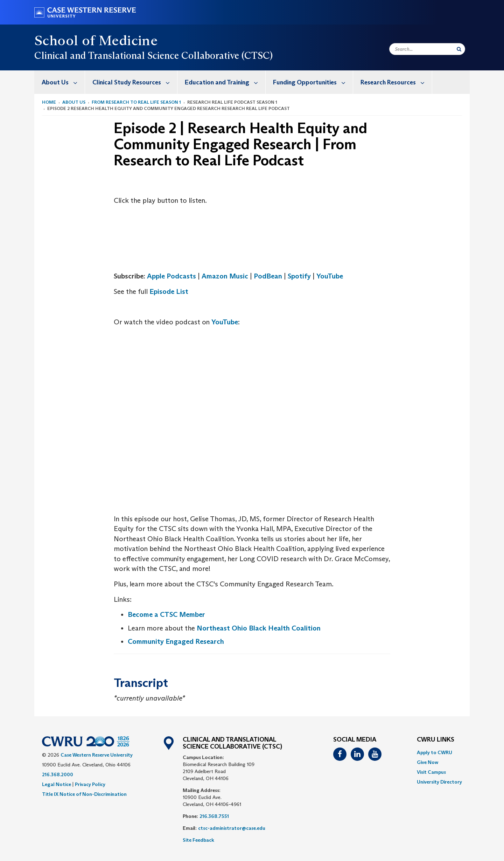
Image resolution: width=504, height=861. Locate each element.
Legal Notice (57, 784)
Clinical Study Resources (135, 82)
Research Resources (396, 82)
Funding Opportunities (313, 82)
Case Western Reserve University (97, 755)
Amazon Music (225, 276)
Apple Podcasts (171, 276)
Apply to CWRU (435, 752)
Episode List (169, 291)
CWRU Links (436, 740)
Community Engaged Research (176, 641)
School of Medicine (96, 40)
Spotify (299, 276)
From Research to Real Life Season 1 (136, 102)
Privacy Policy (90, 784)
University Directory (439, 782)
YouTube (330, 276)
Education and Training (225, 82)
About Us (63, 82)
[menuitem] (60, 82)
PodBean (268, 276)
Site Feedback (198, 840)
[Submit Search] (459, 49)
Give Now (428, 762)
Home (49, 102)
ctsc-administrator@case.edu (232, 828)
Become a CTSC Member (166, 614)
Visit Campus (431, 772)
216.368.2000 (58, 774)
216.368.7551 (214, 816)
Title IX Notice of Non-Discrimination (84, 794)
